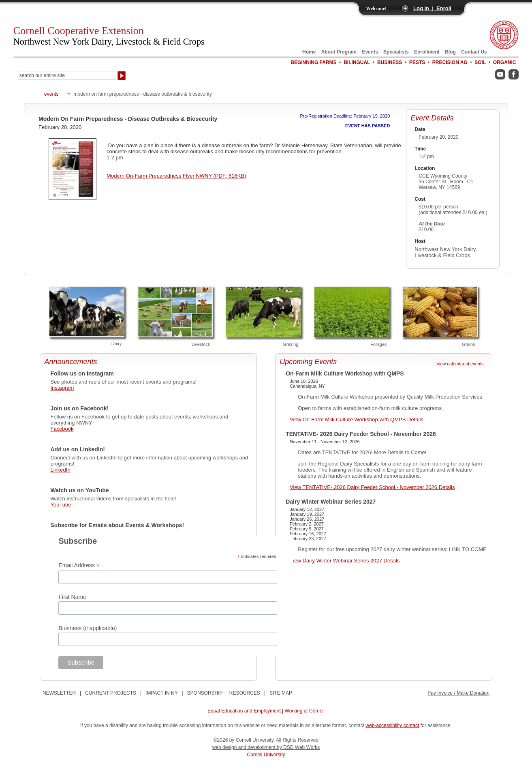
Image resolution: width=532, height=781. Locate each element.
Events (370, 52)
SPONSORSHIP (205, 693)
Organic (505, 62)
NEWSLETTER (59, 693)
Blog (450, 52)
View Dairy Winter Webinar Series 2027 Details (345, 561)
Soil (480, 62)
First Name (72, 597)
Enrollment (427, 52)
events (51, 94)
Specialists (396, 52)
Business (390, 62)
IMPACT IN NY (161, 693)
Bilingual (357, 62)
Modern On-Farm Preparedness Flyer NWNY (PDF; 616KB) (176, 176)
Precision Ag (450, 62)
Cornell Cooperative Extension (109, 36)
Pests (417, 62)
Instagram (62, 388)
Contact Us (474, 52)
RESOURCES (245, 693)
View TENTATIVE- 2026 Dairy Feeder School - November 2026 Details (372, 487)
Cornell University (266, 755)
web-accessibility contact (392, 725)
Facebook (62, 429)
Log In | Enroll (432, 8)
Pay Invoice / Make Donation (458, 693)
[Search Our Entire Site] (67, 75)
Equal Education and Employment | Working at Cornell (266, 711)
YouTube (61, 505)
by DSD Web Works (298, 747)
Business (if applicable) (88, 628)
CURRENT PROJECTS (111, 693)
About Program (339, 52)
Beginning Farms (313, 62)
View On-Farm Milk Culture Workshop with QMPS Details (357, 419)
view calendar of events (460, 364)
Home (309, 52)
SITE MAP (281, 693)
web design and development (245, 747)
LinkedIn (60, 470)
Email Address (79, 565)
